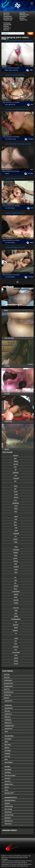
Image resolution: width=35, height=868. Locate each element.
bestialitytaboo (17, 619)
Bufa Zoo (6, 30)
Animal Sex (23, 16)
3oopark (6, 803)
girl (17, 489)
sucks (17, 495)
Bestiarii (22, 18)
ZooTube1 (7, 773)
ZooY (5, 732)
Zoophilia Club (8, 726)
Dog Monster (7, 25)
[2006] (17, 616)
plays (17, 570)
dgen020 (11, 105)
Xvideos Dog (7, 806)
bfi (17, 470)
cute (17, 519)
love (17, 650)
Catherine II (7, 28)
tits (17, 536)
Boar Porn (7, 745)
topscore (17, 608)
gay (17, 580)
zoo (17, 481)
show (17, 597)
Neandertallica (8, 736)
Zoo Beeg (6, 751)
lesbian (17, 553)
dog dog (22, 7)
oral (17, 475)
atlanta (17, 594)
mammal (17, 647)
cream (17, 638)
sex (17, 583)
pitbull (17, 658)
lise (17, 622)
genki (6, 105)
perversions (17, 652)
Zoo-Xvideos (7, 762)
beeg (17, 555)
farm (17, 644)
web (17, 528)
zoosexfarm (17, 592)
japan (17, 516)
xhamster (17, 478)
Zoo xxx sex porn (9, 775)
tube (17, 564)
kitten (17, 509)
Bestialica (7, 818)
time (17, 467)
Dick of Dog (7, 809)
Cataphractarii (8, 20)
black (17, 486)
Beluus (6, 787)
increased (10, 139)
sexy (17, 512)
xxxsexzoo (17, 550)
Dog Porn (23, 13)
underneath (15, 70)
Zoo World (7, 770)
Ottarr (5, 742)
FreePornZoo (8, 16)
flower (17, 628)
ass (6, 139)
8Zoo (5, 759)
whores (17, 497)
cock (17, 500)
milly (17, 611)
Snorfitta (6, 767)
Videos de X (7, 723)
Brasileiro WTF (8, 793)
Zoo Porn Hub (8, 815)
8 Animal (6, 754)
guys (17, 589)
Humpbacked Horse (10, 797)
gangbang (17, 503)
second (17, 464)
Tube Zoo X (7, 824)
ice (17, 633)
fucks (17, 492)
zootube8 (17, 534)
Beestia (6, 748)
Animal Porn (23, 20)
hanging (7, 173)
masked (17, 567)
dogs (17, 542)
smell (9, 208)
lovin (17, 655)
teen (17, 522)
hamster (17, 600)
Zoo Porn (6, 13)
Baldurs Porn (8, 784)
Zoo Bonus (7, 739)
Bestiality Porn (8, 18)
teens (17, 506)
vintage (17, 603)
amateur (17, 631)
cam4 (17, 531)
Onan (5, 790)
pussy (14, 139)
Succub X (6, 781)
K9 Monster (7, 23)
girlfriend (17, 473)
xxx (17, 577)
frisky (17, 547)
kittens (17, 461)
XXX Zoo (6, 756)
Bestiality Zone (24, 15)
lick (17, 641)
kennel (17, 664)
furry (17, 572)
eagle (10, 70)
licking (17, 561)
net (6, 208)
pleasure (17, 625)
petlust (17, 586)
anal (17, 613)
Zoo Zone (6, 15)
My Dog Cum (7, 821)
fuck (17, 525)
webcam (17, 456)
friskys (17, 661)
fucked (17, 539)
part (17, 458)
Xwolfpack (7, 720)
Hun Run (6, 26)
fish (14, 105)
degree (6, 70)
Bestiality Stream (9, 800)
